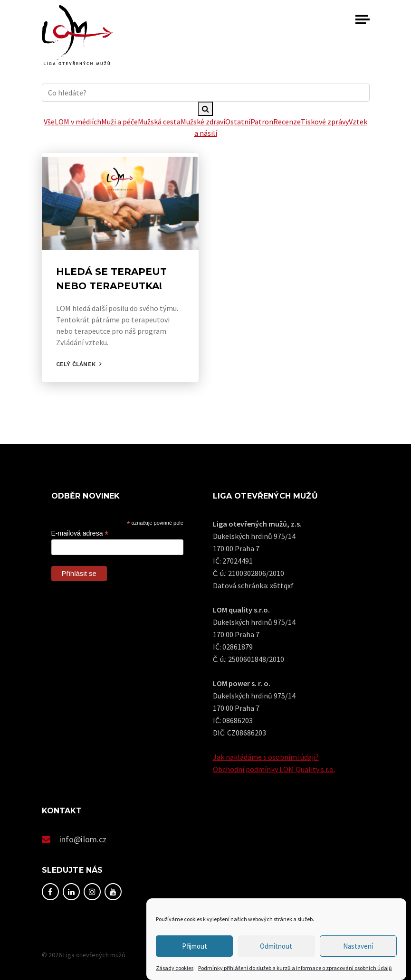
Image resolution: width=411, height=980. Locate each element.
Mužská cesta (159, 122)
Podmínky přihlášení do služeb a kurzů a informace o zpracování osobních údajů (295, 968)
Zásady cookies (175, 968)
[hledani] (206, 93)
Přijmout (195, 946)
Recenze (287, 122)
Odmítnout (276, 946)
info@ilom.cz (83, 839)
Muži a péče (119, 122)
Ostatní (238, 122)
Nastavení (358, 946)
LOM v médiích (78, 122)
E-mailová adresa (80, 533)
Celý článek (76, 364)
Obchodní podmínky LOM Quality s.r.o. (274, 769)
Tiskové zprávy (325, 122)
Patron (262, 122)
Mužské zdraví (203, 122)
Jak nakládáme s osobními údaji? (266, 757)
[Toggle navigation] (363, 19)
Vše (49, 122)
